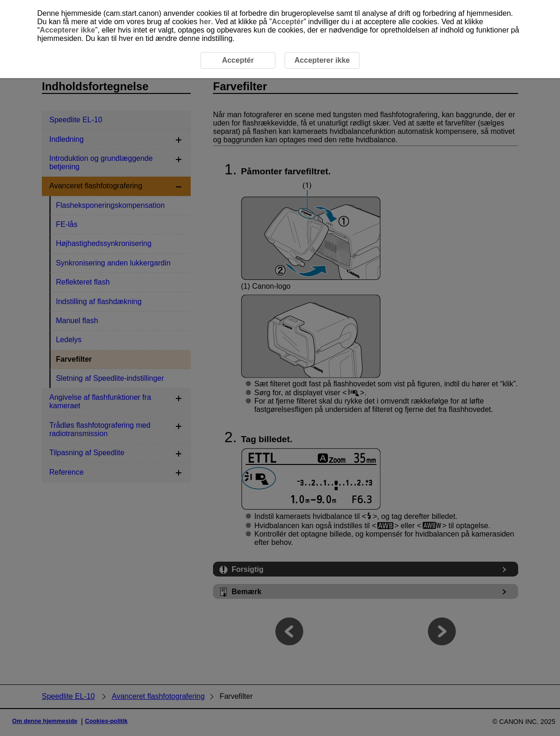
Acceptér (287, 22)
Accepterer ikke (67, 30)
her (205, 22)
